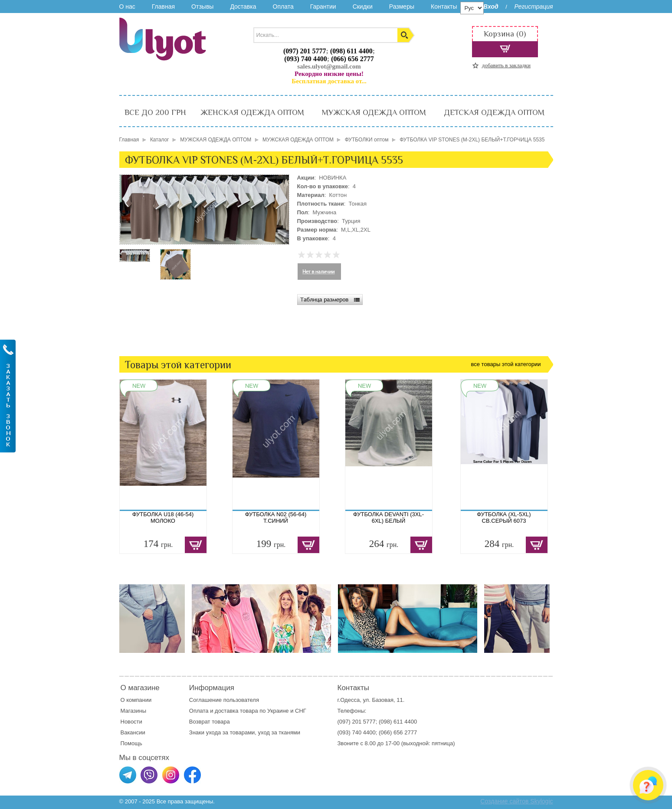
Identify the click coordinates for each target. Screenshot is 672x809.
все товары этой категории (506, 364)
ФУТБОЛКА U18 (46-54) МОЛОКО (163, 517)
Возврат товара (210, 722)
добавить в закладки (506, 65)
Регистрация (533, 7)
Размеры (402, 7)
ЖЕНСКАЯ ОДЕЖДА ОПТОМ (252, 112)
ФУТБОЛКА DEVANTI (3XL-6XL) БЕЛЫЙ (388, 517)
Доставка (243, 7)
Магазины (134, 711)
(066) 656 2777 (352, 59)
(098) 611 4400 (351, 51)
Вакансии (133, 732)
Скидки (363, 7)
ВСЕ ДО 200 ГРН (155, 112)
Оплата (283, 7)
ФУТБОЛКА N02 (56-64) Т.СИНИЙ (276, 517)
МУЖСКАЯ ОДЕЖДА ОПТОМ (374, 112)
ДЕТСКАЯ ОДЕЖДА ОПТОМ (494, 112)
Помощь (131, 743)
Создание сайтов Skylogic (516, 801)
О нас (127, 7)
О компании (136, 700)
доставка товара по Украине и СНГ (261, 711)
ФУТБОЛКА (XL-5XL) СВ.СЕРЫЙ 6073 (504, 517)
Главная (163, 7)
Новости (131, 722)
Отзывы (202, 7)
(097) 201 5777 (305, 51)
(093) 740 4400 (306, 59)
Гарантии (323, 7)
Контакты (444, 7)
